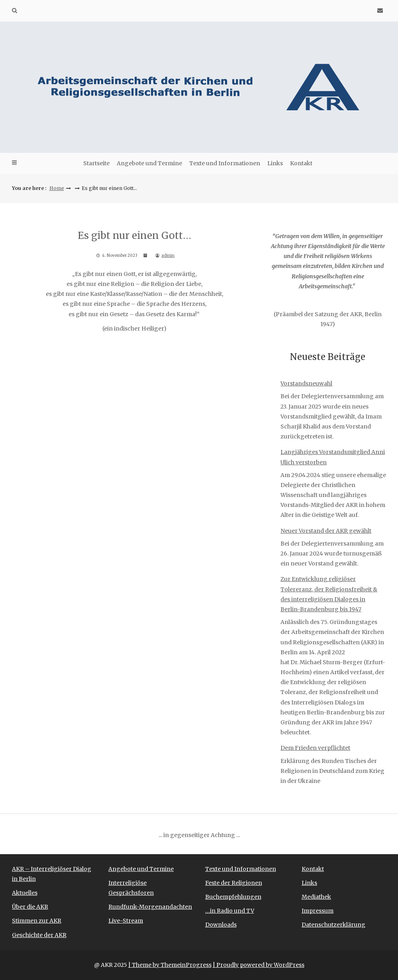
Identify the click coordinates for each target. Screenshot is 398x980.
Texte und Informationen (225, 163)
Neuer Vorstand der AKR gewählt (326, 531)
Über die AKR (30, 907)
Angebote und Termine (149, 163)
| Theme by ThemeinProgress (170, 965)
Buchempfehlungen (233, 897)
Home (57, 188)
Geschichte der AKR (39, 935)
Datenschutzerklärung (333, 925)
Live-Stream (126, 921)
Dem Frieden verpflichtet (315, 748)
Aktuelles (25, 893)
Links (275, 163)
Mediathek (316, 897)
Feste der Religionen (234, 883)
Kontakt (301, 163)
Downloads (221, 925)
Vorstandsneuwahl (306, 383)
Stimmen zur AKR (37, 921)
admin (168, 255)
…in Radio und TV (230, 911)
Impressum (318, 911)
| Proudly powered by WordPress (259, 965)
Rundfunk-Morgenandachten (150, 907)
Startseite (96, 163)
